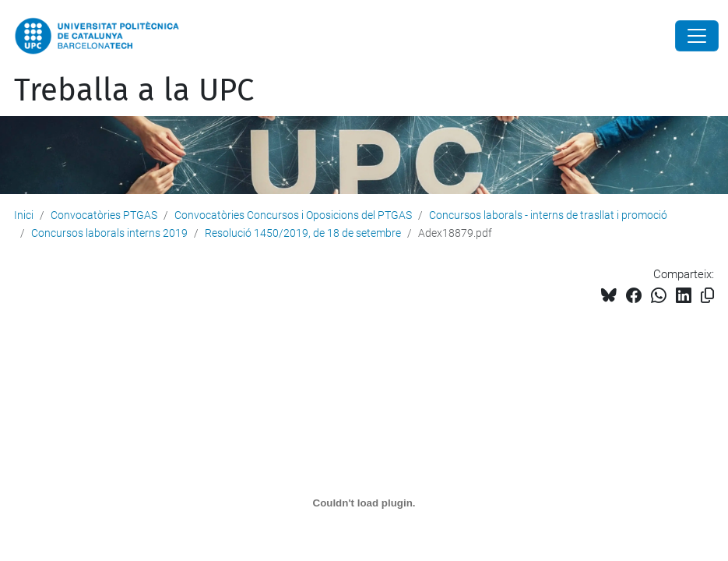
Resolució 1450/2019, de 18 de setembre (303, 233)
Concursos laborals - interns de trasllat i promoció (548, 215)
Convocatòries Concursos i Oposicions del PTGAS (293, 215)
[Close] (697, 36)
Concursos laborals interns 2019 (109, 233)
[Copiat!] (707, 296)
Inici (24, 215)
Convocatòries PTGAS (104, 215)
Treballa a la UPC (134, 90)
